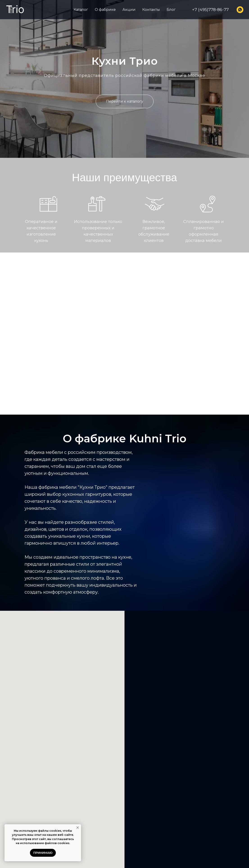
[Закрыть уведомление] (78, 828)
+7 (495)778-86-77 (210, 10)
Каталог (81, 10)
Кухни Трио (125, 61)
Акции (129, 10)
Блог (171, 10)
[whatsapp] (240, 10)
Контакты (151, 10)
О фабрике (105, 10)
